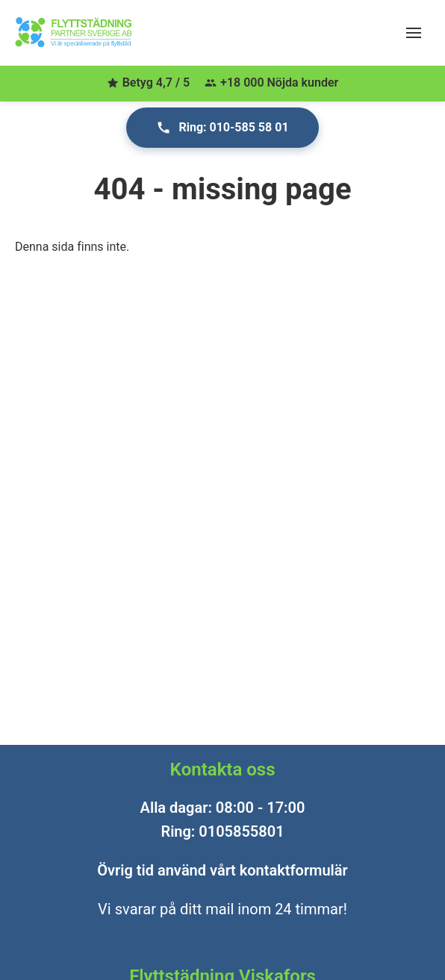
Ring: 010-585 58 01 (222, 128)
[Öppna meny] (414, 33)
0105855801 (241, 831)
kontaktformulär (294, 870)
